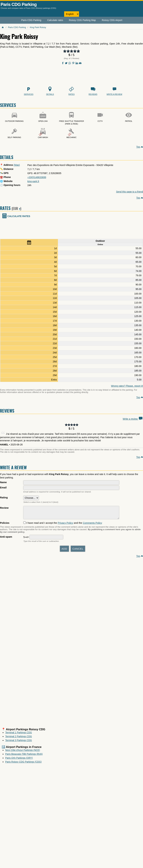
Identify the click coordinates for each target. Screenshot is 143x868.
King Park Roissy (38, 27)
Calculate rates (55, 20)
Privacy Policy (65, 525)
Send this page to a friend (129, 192)
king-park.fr (33, 181)
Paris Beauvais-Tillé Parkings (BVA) (24, 756)
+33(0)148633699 (37, 177)
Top (138, 147)
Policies (5, 525)
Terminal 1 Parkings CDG (19, 734)
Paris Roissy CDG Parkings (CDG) (23, 763)
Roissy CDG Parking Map (82, 20)
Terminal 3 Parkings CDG (19, 742)
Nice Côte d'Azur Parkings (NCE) (23, 752)
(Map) (17, 165)
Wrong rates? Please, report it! (127, 386)
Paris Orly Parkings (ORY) (19, 760)
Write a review (133, 419)
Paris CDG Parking (19, 4)
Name (3, 482)
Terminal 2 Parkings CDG (19, 738)
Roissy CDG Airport (112, 20)
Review (4, 508)
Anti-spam (6, 538)
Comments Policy (92, 525)
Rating (4, 498)
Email (3, 488)
